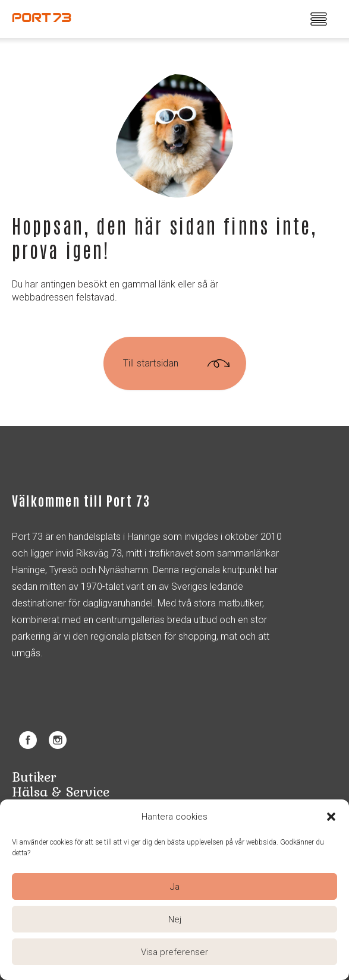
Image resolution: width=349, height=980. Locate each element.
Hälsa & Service (61, 791)
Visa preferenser (174, 952)
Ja (175, 887)
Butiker (34, 777)
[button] (331, 817)
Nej (175, 919)
